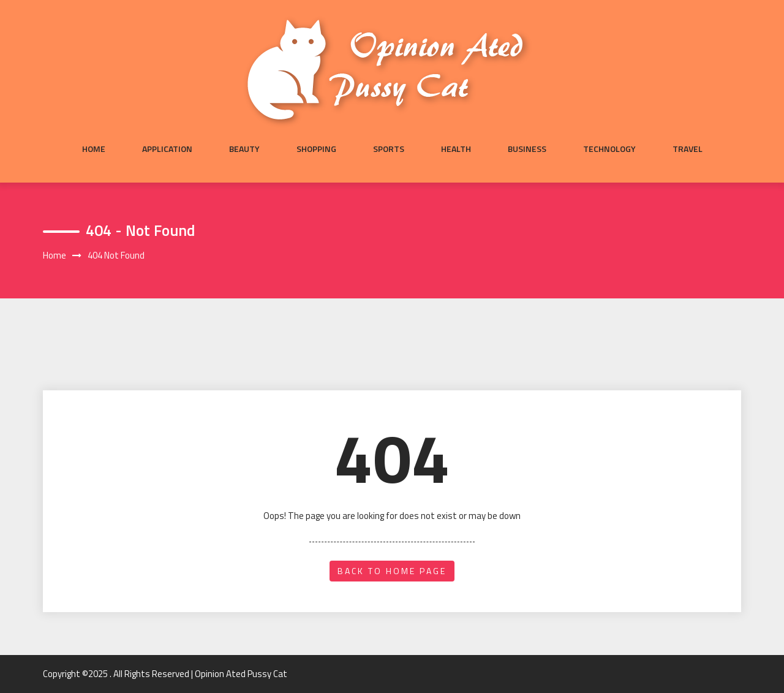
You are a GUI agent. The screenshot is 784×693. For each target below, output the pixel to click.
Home (94, 149)
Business (527, 149)
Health (456, 149)
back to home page (392, 571)
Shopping (316, 149)
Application (167, 149)
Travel (688, 149)
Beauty (244, 149)
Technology (609, 149)
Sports (389, 149)
